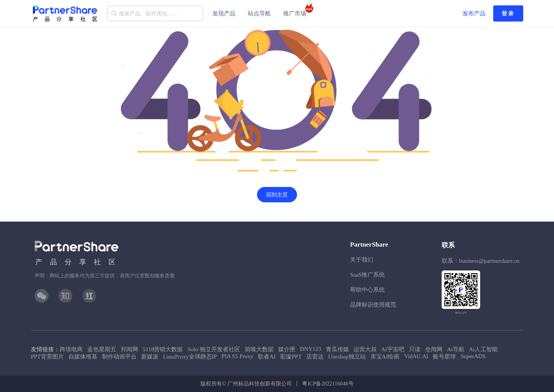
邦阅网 (129, 349)
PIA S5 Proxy (238, 356)
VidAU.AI (416, 356)
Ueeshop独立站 (347, 357)
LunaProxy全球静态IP (190, 357)
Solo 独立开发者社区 (214, 349)
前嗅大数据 (259, 349)
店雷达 (315, 357)
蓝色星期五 (102, 349)
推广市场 (297, 10)
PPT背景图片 (47, 357)
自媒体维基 (83, 357)
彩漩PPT (291, 357)
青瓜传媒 (337, 349)
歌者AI (267, 357)
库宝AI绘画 (385, 357)
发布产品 (474, 13)
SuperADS (473, 356)
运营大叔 (365, 349)
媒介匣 (287, 349)
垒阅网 (434, 349)
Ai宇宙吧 (393, 349)
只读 (415, 349)
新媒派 (150, 357)
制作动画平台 (119, 357)
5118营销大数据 (163, 349)
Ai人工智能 (483, 349)
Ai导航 (456, 349)
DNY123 (311, 349)
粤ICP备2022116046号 (328, 384)
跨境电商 (71, 349)
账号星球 (444, 357)
